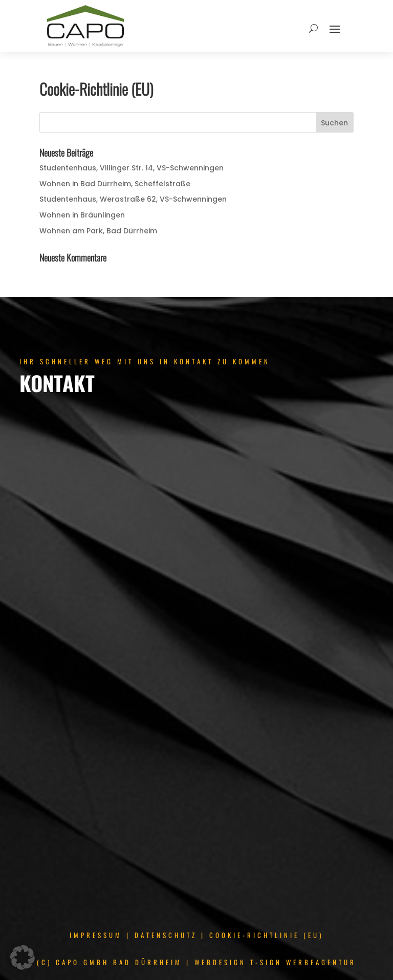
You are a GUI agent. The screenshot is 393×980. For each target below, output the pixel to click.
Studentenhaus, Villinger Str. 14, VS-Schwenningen (132, 168)
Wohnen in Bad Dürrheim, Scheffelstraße (115, 184)
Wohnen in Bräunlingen (82, 215)
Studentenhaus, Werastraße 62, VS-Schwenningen (133, 199)
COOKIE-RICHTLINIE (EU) (266, 935)
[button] (23, 957)
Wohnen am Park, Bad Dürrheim (98, 231)
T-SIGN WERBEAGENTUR (303, 962)
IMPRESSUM (96, 935)
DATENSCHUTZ (166, 935)
